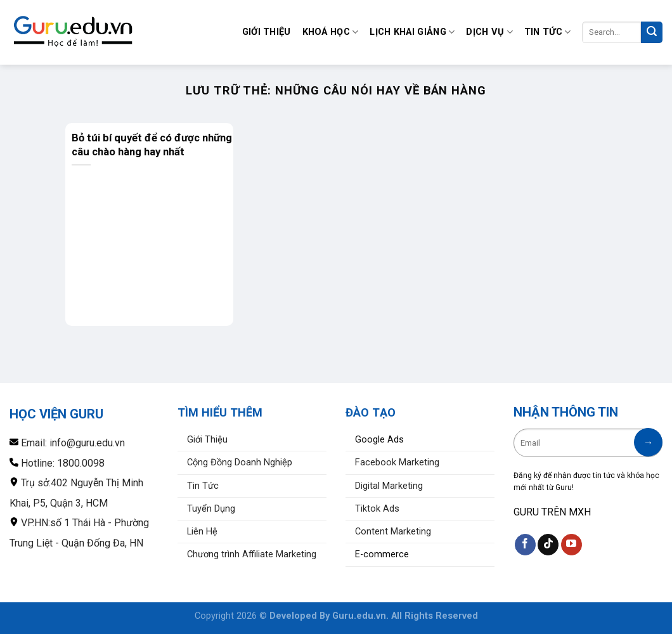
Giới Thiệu (267, 32)
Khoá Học (331, 32)
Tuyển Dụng (211, 509)
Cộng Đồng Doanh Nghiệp (240, 463)
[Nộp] (652, 32)
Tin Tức (548, 32)
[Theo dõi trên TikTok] (548, 545)
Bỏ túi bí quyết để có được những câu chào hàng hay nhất (152, 145)
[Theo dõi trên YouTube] (572, 545)
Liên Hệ (202, 532)
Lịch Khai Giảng (412, 32)
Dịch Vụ (489, 32)
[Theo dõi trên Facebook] (525, 545)
